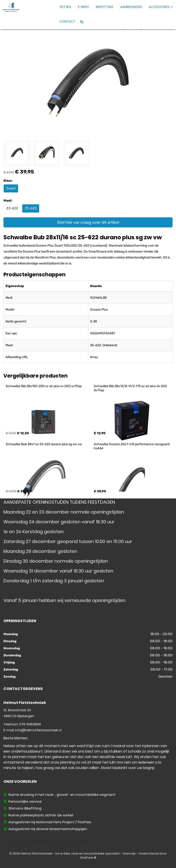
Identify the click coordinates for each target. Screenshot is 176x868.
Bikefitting (105, 7)
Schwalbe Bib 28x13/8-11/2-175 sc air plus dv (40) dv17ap (131, 388)
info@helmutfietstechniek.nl (38, 730)
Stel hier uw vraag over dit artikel (88, 222)
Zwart (11, 188)
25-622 (31, 208)
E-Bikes (83, 7)
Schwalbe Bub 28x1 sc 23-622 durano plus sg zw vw (44, 444)
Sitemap (129, 853)
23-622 (12, 208)
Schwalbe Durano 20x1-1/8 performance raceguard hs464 (132, 446)
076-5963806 (30, 724)
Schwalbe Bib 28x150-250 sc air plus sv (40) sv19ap (44, 386)
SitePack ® (88, 858)
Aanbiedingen (131, 7)
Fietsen (65, 7)
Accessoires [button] (161, 7)
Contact (67, 21)
